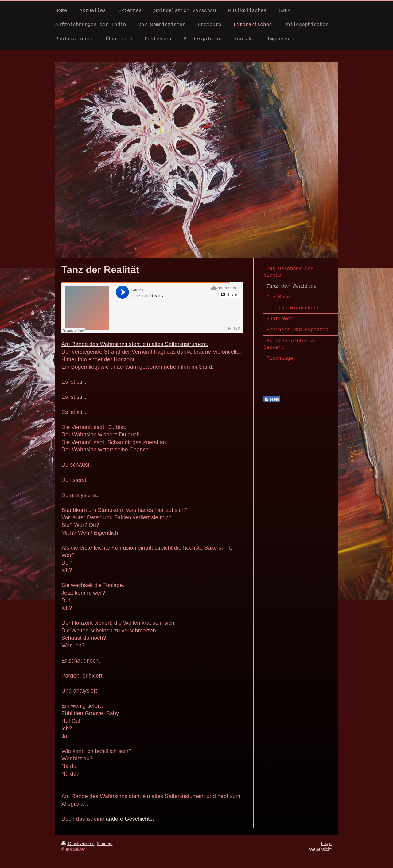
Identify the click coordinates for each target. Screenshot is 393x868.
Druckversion (78, 843)
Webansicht (320, 849)
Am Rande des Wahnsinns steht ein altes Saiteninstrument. (135, 344)
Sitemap (105, 843)
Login (326, 843)
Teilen (272, 399)
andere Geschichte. (130, 819)
